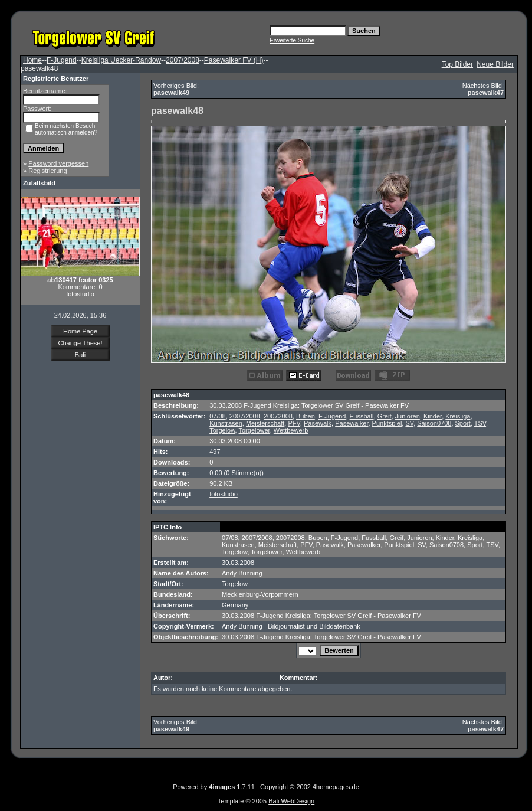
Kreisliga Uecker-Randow (121, 60)
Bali (80, 355)
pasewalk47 (486, 93)
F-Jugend (62, 60)
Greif (385, 416)
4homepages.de (336, 787)
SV (409, 423)
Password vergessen (58, 163)
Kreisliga (458, 416)
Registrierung (47, 171)
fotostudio (224, 494)
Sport (463, 423)
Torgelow (222, 430)
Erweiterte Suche (292, 40)
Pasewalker (352, 423)
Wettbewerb (291, 430)
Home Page (80, 331)
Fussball (362, 416)
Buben (306, 416)
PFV (294, 423)
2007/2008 (183, 60)
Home (32, 60)
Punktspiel (387, 423)
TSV (480, 423)
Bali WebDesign (291, 801)
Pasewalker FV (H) (234, 60)
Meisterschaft (265, 423)
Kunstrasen (226, 423)
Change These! (80, 343)
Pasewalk (318, 423)
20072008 (278, 416)
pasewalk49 (171, 93)
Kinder (433, 416)
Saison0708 (434, 423)
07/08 (218, 416)
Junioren (408, 416)
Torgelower (254, 430)
